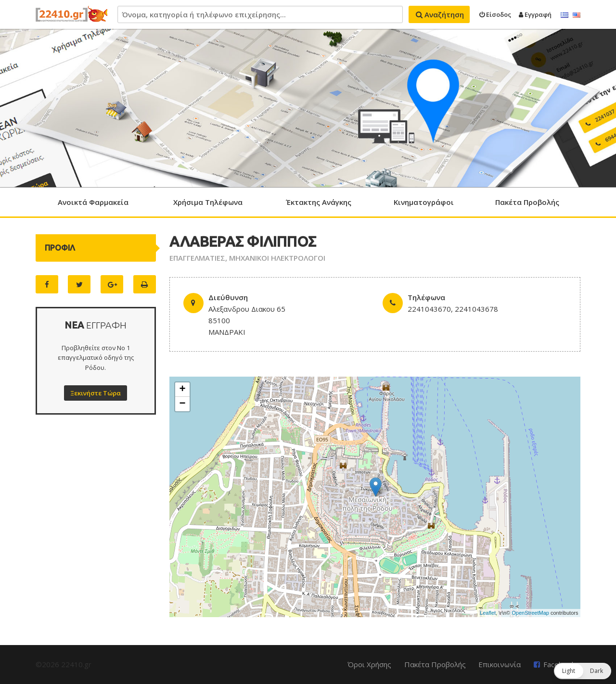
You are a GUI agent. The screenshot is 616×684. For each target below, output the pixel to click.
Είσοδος (495, 14)
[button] (583, 671)
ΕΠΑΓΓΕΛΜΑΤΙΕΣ (197, 258)
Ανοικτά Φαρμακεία (93, 202)
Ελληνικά (565, 15)
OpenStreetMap (530, 613)
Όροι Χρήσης (369, 664)
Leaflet (488, 613)
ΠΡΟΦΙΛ (60, 248)
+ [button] (183, 390)
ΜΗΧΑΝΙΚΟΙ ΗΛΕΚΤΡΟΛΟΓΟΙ (277, 258)
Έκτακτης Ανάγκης (319, 202)
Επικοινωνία (500, 664)
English (577, 15)
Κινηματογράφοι (424, 202)
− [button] (183, 404)
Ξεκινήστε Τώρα (96, 393)
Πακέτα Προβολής (527, 202)
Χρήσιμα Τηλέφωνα (208, 202)
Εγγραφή (535, 14)
